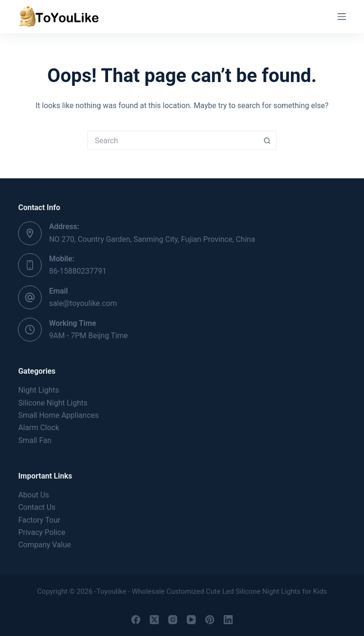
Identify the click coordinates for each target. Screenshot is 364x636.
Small (58, 415)
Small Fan (35, 440)
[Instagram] (173, 620)
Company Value (44, 545)
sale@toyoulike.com (83, 303)
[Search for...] (173, 140)
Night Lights (38, 390)
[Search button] (267, 140)
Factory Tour (39, 520)
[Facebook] (136, 620)
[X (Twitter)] (154, 620)
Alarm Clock (38, 428)
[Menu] (342, 17)
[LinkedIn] (228, 620)
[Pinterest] (210, 620)
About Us (33, 495)
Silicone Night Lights (53, 403)
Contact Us (37, 507)
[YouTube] (191, 620)
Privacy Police (41, 532)
